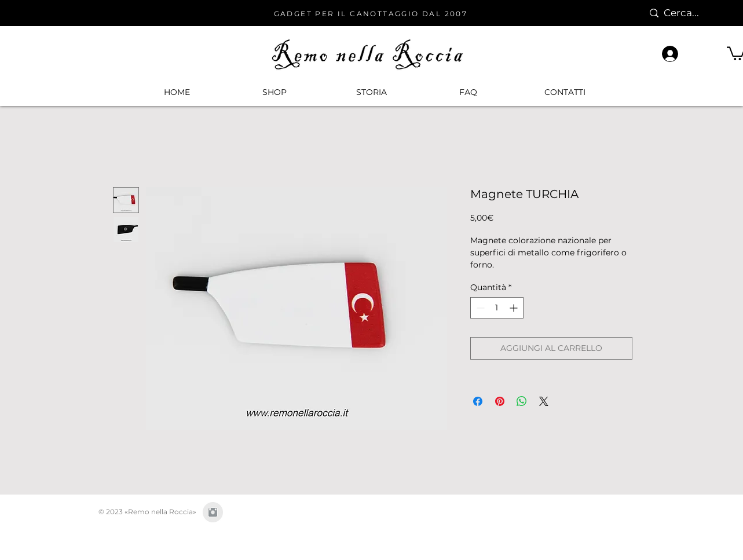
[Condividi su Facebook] (478, 401)
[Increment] (515, 308)
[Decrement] (479, 308)
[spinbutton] (497, 308)
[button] (274, 92)
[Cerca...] (688, 13)
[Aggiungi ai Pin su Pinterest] (500, 401)
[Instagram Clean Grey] (213, 512)
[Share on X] (544, 401)
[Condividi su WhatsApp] (522, 401)
